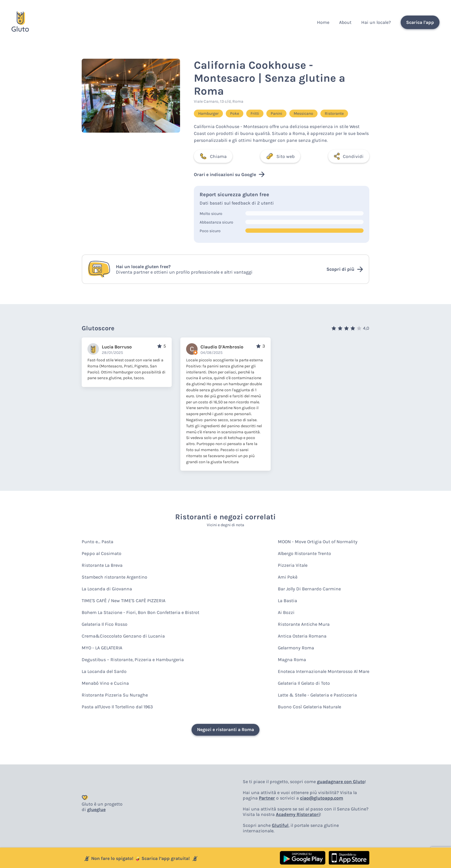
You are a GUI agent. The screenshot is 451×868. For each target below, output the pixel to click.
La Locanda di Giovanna (107, 589)
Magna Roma (292, 660)
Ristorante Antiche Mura (304, 624)
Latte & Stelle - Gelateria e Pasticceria (317, 695)
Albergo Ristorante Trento (304, 553)
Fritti (255, 113)
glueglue (96, 809)
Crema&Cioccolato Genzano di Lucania (123, 636)
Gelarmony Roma (296, 648)
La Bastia (287, 601)
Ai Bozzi (286, 612)
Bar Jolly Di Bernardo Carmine (309, 589)
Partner (267, 798)
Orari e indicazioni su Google (229, 174)
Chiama (213, 156)
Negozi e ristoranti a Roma (225, 729)
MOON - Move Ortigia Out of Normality (318, 542)
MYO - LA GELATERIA (102, 648)
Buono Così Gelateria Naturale (309, 707)
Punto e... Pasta (98, 542)
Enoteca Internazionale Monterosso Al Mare (324, 671)
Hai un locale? (376, 22)
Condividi (349, 156)
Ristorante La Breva (102, 565)
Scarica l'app (420, 22)
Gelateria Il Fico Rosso (105, 624)
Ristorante (334, 113)
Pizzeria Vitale (293, 565)
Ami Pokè (288, 577)
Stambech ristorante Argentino (114, 577)
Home (323, 22)
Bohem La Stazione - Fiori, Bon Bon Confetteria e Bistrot (141, 612)
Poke (235, 113)
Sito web (280, 156)
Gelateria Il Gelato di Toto (304, 683)
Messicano (303, 113)
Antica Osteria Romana (302, 636)
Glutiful (280, 825)
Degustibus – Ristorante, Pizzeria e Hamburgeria (133, 660)
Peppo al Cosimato (102, 553)
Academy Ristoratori (298, 814)
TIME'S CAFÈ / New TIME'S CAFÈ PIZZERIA (124, 601)
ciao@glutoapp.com (322, 798)
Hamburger (208, 113)
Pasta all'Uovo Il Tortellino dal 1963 (117, 707)
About (345, 22)
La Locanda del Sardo (104, 671)
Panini (276, 113)
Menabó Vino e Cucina (105, 683)
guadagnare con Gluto (341, 782)
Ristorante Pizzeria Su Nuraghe (115, 695)
